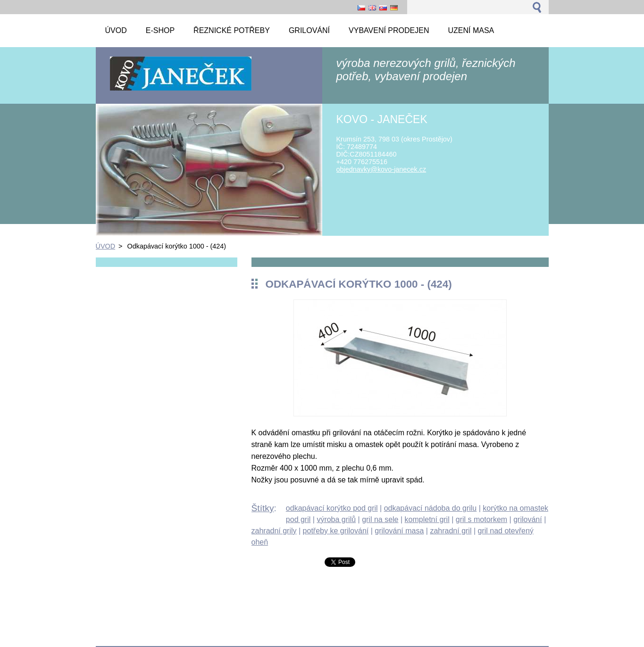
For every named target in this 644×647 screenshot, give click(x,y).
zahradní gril (451, 531)
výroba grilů (336, 519)
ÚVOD (106, 246)
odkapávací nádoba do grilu (431, 508)
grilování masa (399, 531)
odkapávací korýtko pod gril (332, 508)
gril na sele (380, 519)
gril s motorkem (481, 519)
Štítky (263, 508)
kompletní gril (427, 519)
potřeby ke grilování (336, 531)
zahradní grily (274, 531)
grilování (527, 519)
